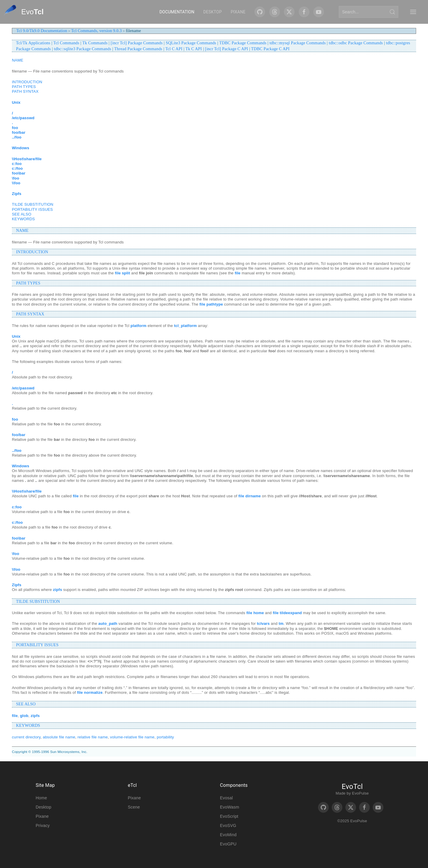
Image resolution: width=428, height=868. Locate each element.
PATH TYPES (24, 87)
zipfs (58, 590)
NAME (18, 60)
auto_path (108, 624)
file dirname (250, 496)
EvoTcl (352, 787)
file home (255, 613)
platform (139, 326)
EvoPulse (360, 793)
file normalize (90, 692)
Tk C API (194, 49)
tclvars (263, 624)
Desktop (213, 12)
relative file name (93, 737)
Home (41, 798)
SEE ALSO (22, 214)
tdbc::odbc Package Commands (356, 43)
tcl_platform (186, 326)
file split (123, 273)
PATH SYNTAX (25, 91)
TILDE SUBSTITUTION (33, 204)
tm (281, 624)
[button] (413, 12)
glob (24, 716)
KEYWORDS (23, 219)
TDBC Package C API (270, 49)
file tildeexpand (287, 613)
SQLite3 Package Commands (191, 43)
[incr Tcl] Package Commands (137, 43)
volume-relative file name (132, 737)
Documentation (177, 12)
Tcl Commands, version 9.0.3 (97, 31)
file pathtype (211, 304)
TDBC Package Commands (243, 43)
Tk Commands (95, 43)
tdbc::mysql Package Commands (298, 43)
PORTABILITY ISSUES (32, 209)
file (238, 273)
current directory (26, 737)
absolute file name (59, 737)
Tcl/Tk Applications (33, 43)
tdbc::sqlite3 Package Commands (83, 49)
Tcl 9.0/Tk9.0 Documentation (42, 31)
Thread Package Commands (138, 49)
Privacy (43, 825)
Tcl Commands (66, 43)
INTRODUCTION (27, 82)
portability (165, 737)
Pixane (238, 12)
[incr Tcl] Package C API (227, 49)
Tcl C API (174, 49)
